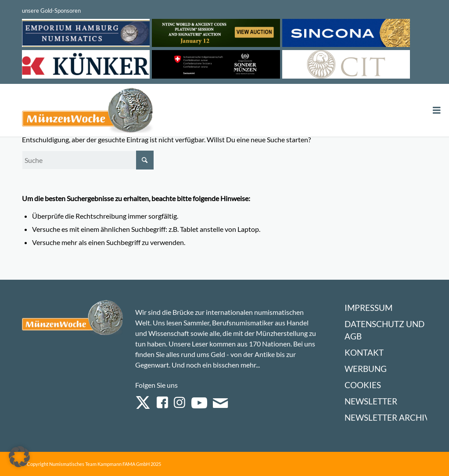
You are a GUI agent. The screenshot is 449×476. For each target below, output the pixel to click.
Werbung (366, 369)
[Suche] (88, 160)
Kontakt (364, 352)
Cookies (363, 385)
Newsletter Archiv (387, 417)
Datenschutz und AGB (384, 330)
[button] (19, 457)
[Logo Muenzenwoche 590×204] (88, 112)
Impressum (368, 308)
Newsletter (371, 401)
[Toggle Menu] (437, 110)
